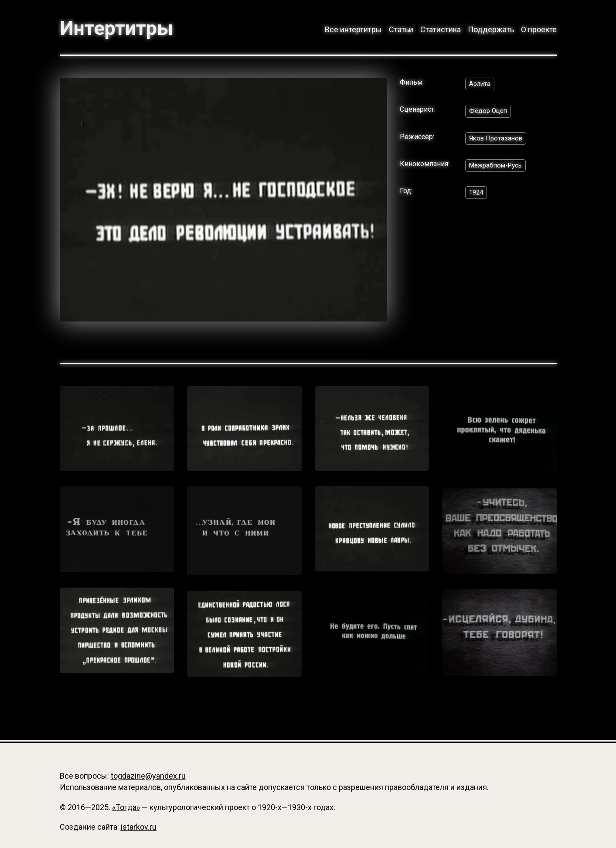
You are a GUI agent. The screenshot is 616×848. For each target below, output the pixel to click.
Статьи (401, 29)
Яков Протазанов (498, 141)
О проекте (539, 29)
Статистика (441, 29)
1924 (477, 197)
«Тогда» (126, 807)
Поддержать (491, 29)
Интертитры (121, 28)
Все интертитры (353, 29)
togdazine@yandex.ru (148, 776)
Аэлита (480, 85)
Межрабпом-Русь (498, 169)
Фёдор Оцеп (489, 113)
